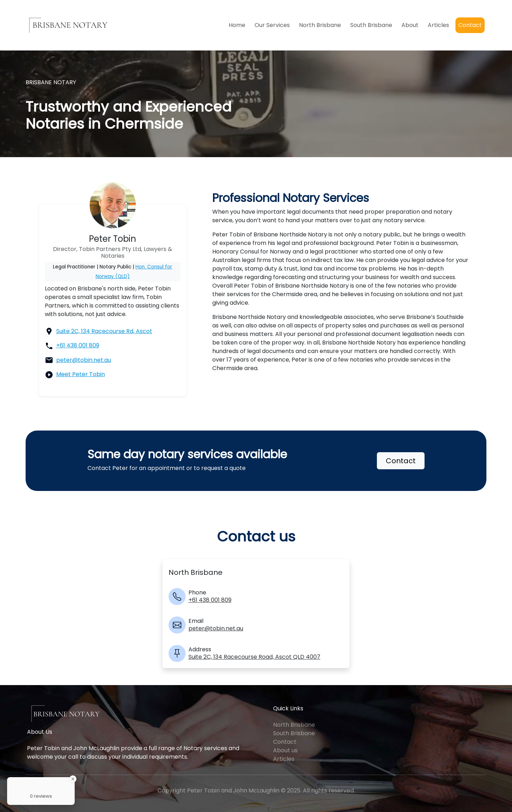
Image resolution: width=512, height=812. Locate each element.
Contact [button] (401, 461)
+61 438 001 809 (78, 345)
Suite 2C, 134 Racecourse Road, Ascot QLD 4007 (254, 657)
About (410, 25)
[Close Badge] (73, 779)
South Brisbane (371, 25)
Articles (438, 25)
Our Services (272, 25)
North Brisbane (320, 25)
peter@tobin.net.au (84, 360)
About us (285, 750)
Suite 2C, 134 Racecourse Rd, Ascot (104, 331)
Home (237, 25)
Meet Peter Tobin (81, 374)
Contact (470, 25)
